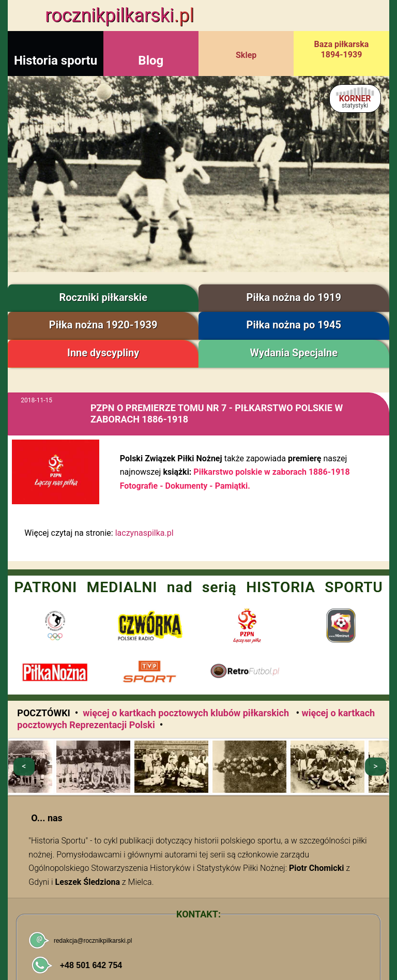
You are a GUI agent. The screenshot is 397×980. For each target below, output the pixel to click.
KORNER (355, 101)
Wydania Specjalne (294, 353)
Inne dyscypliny (103, 353)
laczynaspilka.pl (144, 533)
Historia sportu (56, 61)
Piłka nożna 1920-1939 (103, 325)
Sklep (246, 55)
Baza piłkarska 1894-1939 (342, 49)
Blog (151, 61)
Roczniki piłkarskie (103, 297)
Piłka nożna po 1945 (294, 325)
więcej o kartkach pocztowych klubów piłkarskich (187, 713)
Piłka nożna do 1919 (294, 297)
